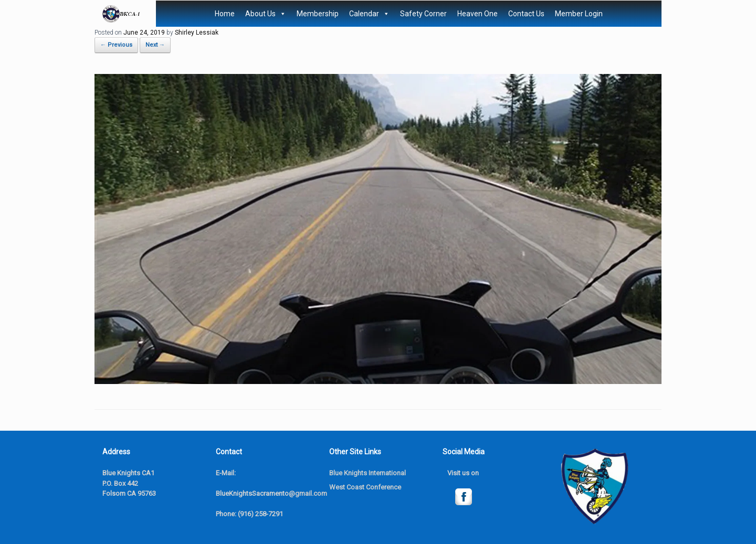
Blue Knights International (367, 473)
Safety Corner (423, 14)
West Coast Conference (365, 487)
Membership (318, 14)
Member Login (579, 14)
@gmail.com (308, 493)
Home (225, 14)
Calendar (369, 14)
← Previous (116, 45)
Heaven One (477, 14)
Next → (155, 45)
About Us (266, 14)
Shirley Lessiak (197, 33)
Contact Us (526, 14)
